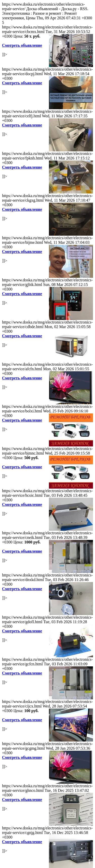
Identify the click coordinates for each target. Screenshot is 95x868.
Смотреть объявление (22, 45)
